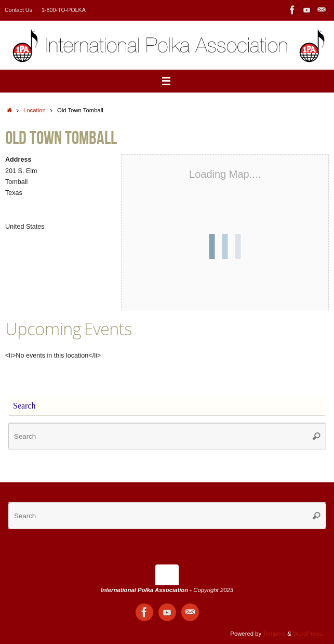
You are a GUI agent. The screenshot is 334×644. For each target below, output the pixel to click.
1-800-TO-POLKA (64, 10)
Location (35, 110)
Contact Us (18, 10)
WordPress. (308, 634)
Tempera (274, 634)
